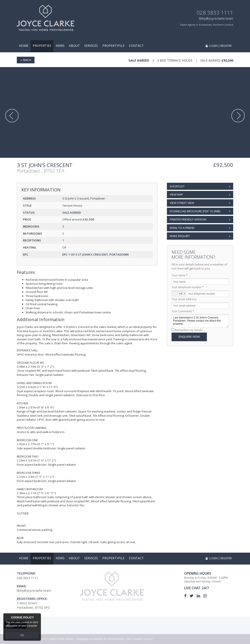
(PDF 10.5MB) (195, 211)
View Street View (182, 203)
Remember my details (189, 330)
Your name (179, 275)
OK (22, 635)
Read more (11, 629)
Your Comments (183, 311)
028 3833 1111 (215, 12)
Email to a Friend (182, 228)
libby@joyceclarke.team (216, 18)
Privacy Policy (143, 639)
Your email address (184, 299)
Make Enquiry (180, 236)
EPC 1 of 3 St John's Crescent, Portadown (95, 254)
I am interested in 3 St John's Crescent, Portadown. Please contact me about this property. (200, 321)
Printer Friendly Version (187, 219)
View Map (176, 194)
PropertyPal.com (119, 639)
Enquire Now (189, 337)
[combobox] (179, 294)
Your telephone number (188, 287)
